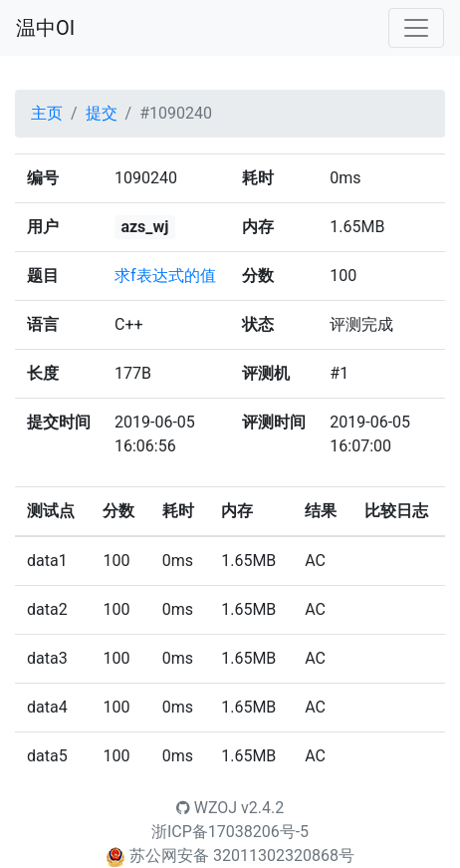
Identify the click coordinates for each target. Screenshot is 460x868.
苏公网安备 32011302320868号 (242, 856)
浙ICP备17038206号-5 (230, 832)
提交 (102, 113)
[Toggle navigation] (416, 28)
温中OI (45, 28)
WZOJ (207, 808)
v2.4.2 (262, 808)
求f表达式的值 (165, 276)
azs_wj (144, 227)
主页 (47, 113)
